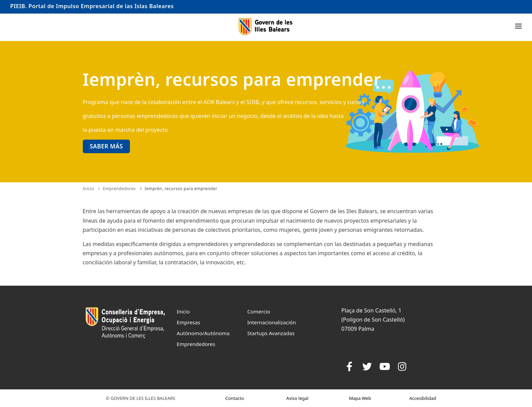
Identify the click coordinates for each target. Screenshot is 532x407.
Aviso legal (297, 398)
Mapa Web (360, 398)
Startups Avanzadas (271, 333)
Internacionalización (272, 322)
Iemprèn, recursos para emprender (181, 189)
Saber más (107, 146)
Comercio (259, 311)
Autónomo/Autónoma (203, 333)
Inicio (89, 189)
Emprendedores (119, 189)
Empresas (188, 322)
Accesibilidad (423, 398)
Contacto (235, 398)
